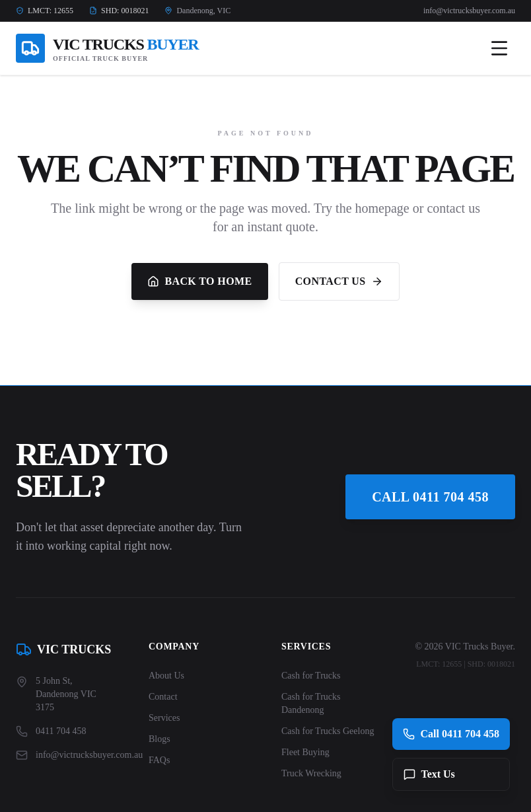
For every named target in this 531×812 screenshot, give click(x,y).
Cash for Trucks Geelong (328, 731)
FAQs (159, 760)
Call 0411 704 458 (430, 497)
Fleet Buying (305, 752)
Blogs (159, 739)
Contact (163, 697)
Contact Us (339, 281)
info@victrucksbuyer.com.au (469, 11)
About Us (166, 676)
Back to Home (199, 281)
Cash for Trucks (311, 676)
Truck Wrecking (311, 773)
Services (164, 718)
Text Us (429, 774)
